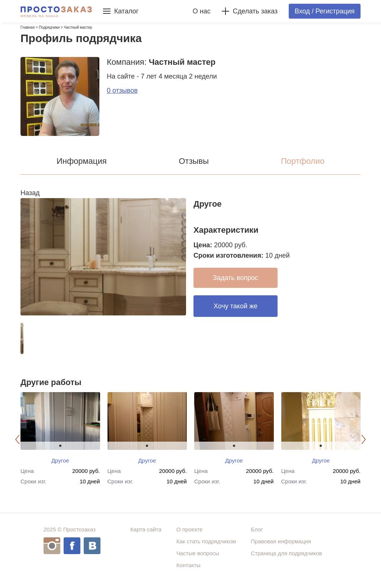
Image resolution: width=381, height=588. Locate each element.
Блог (257, 529)
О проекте (190, 529)
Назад (30, 193)
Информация (82, 161)
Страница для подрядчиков (286, 553)
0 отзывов (122, 90)
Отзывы (194, 161)
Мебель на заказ (39, 16)
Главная (28, 27)
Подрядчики (49, 27)
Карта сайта (146, 529)
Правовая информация (281, 541)
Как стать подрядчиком (206, 541)
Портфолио (303, 161)
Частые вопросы (198, 553)
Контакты (188, 565)
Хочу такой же (236, 306)
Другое (60, 460)
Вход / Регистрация (325, 11)
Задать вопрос (236, 278)
